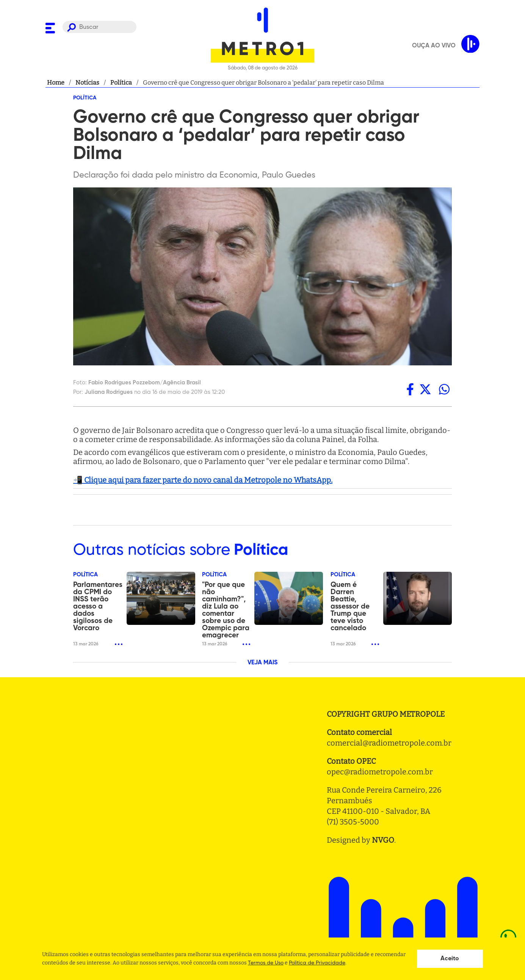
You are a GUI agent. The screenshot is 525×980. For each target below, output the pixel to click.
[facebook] (410, 389)
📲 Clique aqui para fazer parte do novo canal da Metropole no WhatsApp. (203, 480)
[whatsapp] (444, 389)
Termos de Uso (266, 963)
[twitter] (425, 389)
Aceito (450, 959)
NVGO (383, 840)
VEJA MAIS (262, 663)
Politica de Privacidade (317, 963)
